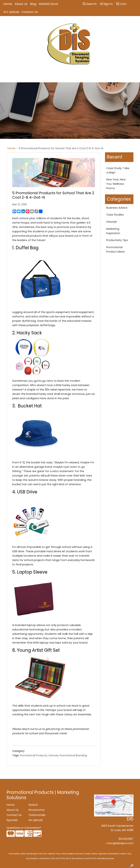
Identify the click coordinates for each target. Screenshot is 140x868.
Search (90, 4)
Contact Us (30, 12)
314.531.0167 (126, 839)
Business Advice (117, 208)
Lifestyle (112, 222)
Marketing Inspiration (113, 231)
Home (8, 4)
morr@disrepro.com (120, 843)
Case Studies (115, 215)
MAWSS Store (48, 4)
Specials (12, 820)
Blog (33, 4)
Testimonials (37, 815)
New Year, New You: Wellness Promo (116, 184)
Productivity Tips (117, 240)
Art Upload (11, 12)
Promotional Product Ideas (115, 249)
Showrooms (36, 810)
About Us (21, 4)
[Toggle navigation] (6, 78)
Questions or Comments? (24, 828)
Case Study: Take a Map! (118, 170)
